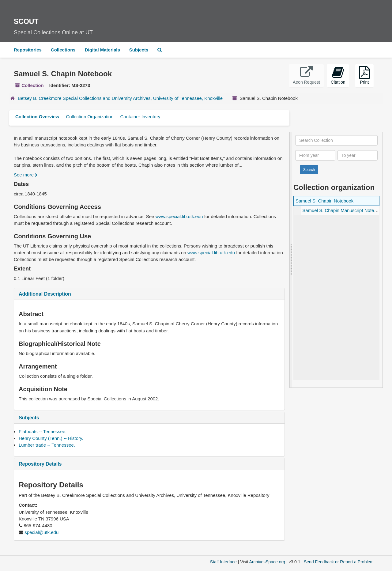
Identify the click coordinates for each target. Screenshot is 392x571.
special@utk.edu (41, 532)
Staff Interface (223, 562)
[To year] (358, 155)
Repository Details (40, 464)
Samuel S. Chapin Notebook (324, 201)
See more (26, 175)
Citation (338, 75)
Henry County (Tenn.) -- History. (51, 438)
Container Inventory (140, 117)
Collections (63, 50)
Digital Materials (102, 50)
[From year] (315, 155)
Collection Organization (90, 117)
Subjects (139, 50)
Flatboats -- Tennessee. (43, 431)
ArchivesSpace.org (267, 562)
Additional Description (45, 294)
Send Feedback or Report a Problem (339, 562)
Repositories (28, 50)
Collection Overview (37, 117)
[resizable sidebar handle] (291, 260)
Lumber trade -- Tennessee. (47, 445)
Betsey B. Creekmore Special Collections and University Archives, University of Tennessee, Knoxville (120, 98)
